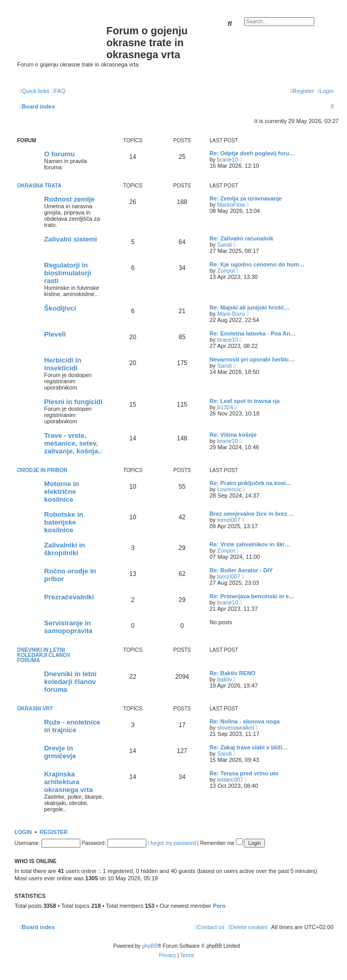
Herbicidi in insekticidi (63, 364)
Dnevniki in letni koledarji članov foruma (44, 655)
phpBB (150, 946)
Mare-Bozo (231, 314)
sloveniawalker (236, 728)
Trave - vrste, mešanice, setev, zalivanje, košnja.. (73, 443)
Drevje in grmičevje (60, 752)
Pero (219, 906)
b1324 (225, 407)
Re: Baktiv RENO (233, 673)
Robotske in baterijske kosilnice (64, 522)
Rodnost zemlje (69, 199)
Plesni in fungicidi (73, 402)
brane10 (228, 159)
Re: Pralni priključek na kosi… (251, 483)
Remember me (221, 843)
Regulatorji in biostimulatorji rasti (68, 273)
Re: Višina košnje (233, 435)
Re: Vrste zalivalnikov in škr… (250, 544)
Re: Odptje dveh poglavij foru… (252, 153)
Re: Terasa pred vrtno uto (244, 773)
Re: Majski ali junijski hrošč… (250, 307)
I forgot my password (172, 843)
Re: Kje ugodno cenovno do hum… (257, 264)
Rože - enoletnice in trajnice (72, 726)
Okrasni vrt (35, 709)
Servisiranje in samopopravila (68, 627)
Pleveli (55, 334)
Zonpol (226, 271)
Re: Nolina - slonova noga (245, 721)
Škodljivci (60, 308)
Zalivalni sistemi (71, 239)
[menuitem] (59, 91)
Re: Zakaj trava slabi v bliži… (249, 747)
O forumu (59, 154)
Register (54, 832)
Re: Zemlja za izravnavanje (246, 198)
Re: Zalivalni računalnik (241, 238)
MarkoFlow (231, 205)
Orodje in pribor (42, 470)
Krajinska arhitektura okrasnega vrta (68, 782)
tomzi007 (229, 520)
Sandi (225, 245)
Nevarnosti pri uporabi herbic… (252, 359)
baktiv (225, 679)
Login (23, 832)
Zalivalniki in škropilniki (65, 549)
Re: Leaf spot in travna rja (245, 401)
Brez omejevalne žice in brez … (252, 514)
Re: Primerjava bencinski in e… (252, 596)
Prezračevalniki (69, 597)
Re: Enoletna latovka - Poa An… (253, 333)
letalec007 (230, 780)
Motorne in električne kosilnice (61, 492)
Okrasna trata (39, 186)
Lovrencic (230, 489)
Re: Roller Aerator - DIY (241, 570)
